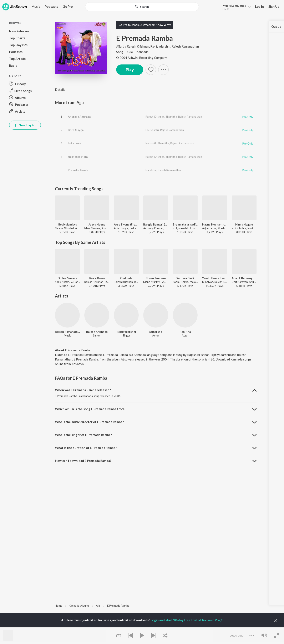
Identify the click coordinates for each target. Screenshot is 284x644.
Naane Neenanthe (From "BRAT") (215, 224)
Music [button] (36, 6)
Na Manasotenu (78, 157)
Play (130, 70)
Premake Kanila (78, 170)
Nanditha (151, 170)
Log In (259, 6)
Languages (234, 6)
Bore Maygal (76, 130)
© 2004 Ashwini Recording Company (142, 58)
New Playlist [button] (25, 125)
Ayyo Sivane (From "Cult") (126, 224)
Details (60, 89)
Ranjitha (185, 332)
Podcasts (51, 6)
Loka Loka (74, 143)
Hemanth (151, 143)
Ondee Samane (67, 278)
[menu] (235, 7)
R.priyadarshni (160, 46)
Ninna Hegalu (244, 224)
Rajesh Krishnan (138, 46)
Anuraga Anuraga (79, 117)
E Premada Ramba (118, 606)
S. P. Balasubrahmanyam (70, 627)
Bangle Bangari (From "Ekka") (156, 224)
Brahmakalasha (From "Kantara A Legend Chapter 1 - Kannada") (185, 224)
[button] (163, 70)
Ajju (119, 46)
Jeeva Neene (97, 224)
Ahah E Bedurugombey (244, 278)
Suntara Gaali (185, 278)
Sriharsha (156, 332)
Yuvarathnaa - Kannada (138, 627)
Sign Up (274, 6)
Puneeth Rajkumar (100, 627)
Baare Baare (97, 278)
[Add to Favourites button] (151, 70)
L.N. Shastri (152, 130)
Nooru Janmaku (156, 278)
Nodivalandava (67, 224)
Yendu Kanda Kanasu (215, 278)
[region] (156, 605)
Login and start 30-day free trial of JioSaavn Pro (187, 620)
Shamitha (171, 117)
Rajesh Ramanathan (185, 46)
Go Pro (68, 6)
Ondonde (126, 278)
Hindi (226, 9)
